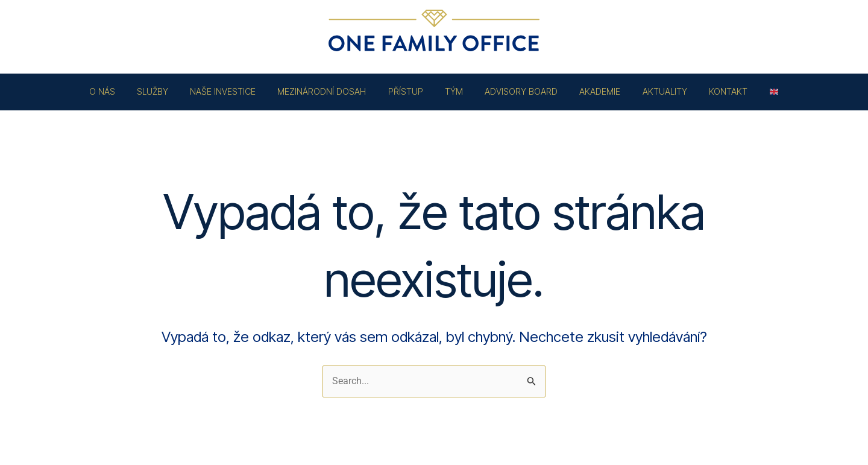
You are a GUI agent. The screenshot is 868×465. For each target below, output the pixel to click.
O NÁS (124, 91)
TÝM (454, 91)
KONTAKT (710, 91)
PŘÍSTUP (410, 91)
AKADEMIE (591, 91)
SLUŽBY (171, 91)
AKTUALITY (651, 91)
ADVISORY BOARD (517, 91)
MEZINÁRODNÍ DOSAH (331, 91)
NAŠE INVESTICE (236, 91)
